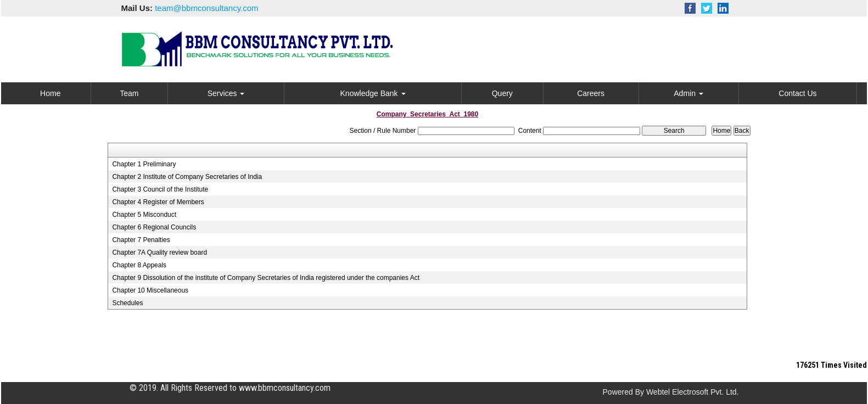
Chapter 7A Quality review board (159, 252)
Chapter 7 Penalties (141, 240)
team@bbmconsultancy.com (206, 8)
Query (502, 93)
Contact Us (797, 93)
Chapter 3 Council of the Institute (160, 189)
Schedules (127, 303)
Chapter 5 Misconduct (144, 215)
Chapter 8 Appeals (139, 265)
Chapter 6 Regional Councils (154, 227)
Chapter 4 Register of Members (158, 202)
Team (129, 93)
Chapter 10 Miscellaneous (150, 290)
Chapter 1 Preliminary (144, 164)
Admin (688, 93)
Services (226, 93)
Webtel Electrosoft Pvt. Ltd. (693, 392)
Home (50, 93)
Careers (591, 93)
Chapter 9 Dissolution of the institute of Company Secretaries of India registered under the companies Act (266, 278)
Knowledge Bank (373, 93)
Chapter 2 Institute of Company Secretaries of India (187, 177)
